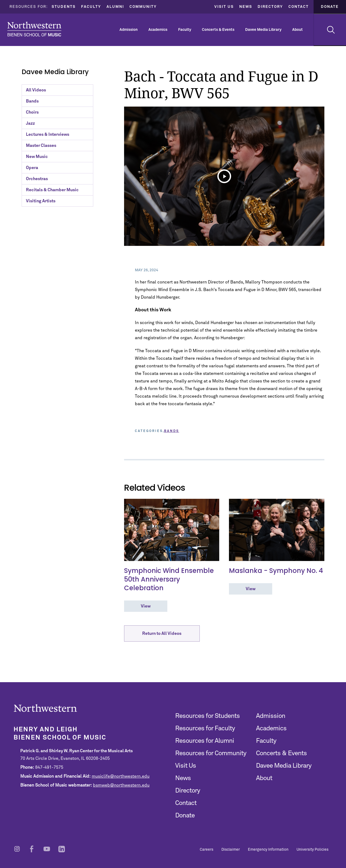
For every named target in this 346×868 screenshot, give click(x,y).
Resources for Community (211, 753)
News (246, 7)
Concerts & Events (218, 30)
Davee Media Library (263, 30)
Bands (32, 101)
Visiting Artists (41, 201)
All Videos (36, 90)
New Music (37, 157)
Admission (129, 30)
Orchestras (37, 179)
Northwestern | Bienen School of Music (34, 29)
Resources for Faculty (205, 728)
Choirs (32, 112)
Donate (330, 7)
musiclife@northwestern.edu (121, 776)
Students (64, 7)
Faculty (91, 7)
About (297, 30)
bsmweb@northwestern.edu (121, 785)
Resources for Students (207, 716)
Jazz (30, 123)
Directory (270, 7)
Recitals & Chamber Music (52, 190)
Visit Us (224, 7)
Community (143, 7)
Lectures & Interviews (48, 134)
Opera (32, 168)
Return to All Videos (162, 634)
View (146, 606)
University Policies (312, 850)
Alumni (115, 7)
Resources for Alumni (205, 741)
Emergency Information (268, 850)
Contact (299, 7)
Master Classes (41, 146)
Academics (158, 30)
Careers (207, 850)
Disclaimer (231, 850)
